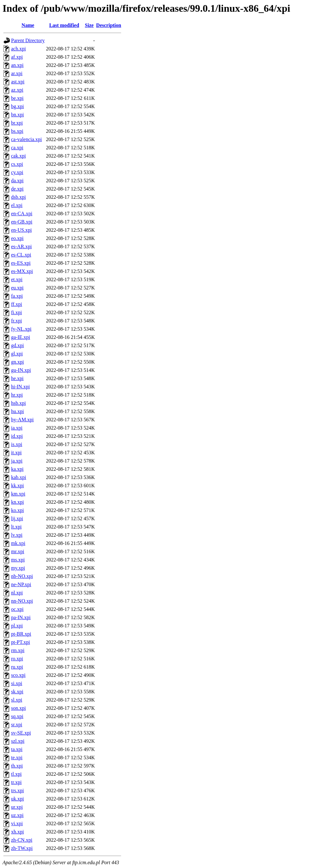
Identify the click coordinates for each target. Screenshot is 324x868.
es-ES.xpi (21, 263)
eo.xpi (17, 238)
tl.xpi (16, 774)
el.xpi (17, 205)
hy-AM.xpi (22, 420)
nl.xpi (17, 593)
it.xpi (16, 453)
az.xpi (17, 90)
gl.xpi (17, 354)
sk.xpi (17, 692)
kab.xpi (19, 477)
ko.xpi (17, 510)
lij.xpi (17, 518)
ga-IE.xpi (21, 337)
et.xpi (17, 279)
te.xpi (17, 758)
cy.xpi (17, 172)
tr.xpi (16, 782)
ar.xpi (17, 73)
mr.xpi (18, 551)
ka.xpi (17, 469)
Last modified (64, 25)
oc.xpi (17, 609)
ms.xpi (18, 560)
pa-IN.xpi (21, 617)
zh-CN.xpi (22, 840)
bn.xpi (17, 115)
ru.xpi (17, 667)
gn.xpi (17, 362)
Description (109, 25)
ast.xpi (18, 82)
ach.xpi (19, 49)
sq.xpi (17, 716)
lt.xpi (16, 527)
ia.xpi (17, 428)
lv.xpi (17, 535)
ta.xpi (17, 749)
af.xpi (17, 57)
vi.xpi (17, 823)
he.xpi (17, 378)
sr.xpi (17, 725)
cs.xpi (17, 164)
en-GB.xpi (22, 222)
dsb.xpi (19, 197)
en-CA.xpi (22, 214)
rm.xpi (18, 650)
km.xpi (18, 494)
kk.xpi (17, 486)
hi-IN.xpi (20, 387)
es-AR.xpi (21, 246)
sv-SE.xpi (21, 733)
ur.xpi (17, 807)
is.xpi (17, 444)
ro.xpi (17, 659)
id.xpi (17, 436)
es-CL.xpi (21, 255)
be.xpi (17, 98)
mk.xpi (18, 543)
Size (89, 25)
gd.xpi (17, 345)
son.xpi (19, 708)
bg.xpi (17, 106)
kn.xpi (17, 502)
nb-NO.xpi (22, 576)
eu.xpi (17, 288)
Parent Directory (28, 40)
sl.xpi (17, 700)
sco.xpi (18, 675)
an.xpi (17, 65)
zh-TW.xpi (22, 848)
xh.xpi (17, 832)
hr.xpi (17, 395)
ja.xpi (17, 461)
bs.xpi (17, 131)
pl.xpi (17, 626)
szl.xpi (18, 741)
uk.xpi (17, 799)
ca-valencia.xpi (26, 139)
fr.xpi (16, 321)
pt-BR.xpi (21, 634)
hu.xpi (17, 411)
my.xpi (18, 568)
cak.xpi (19, 156)
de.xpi (17, 189)
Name (28, 25)
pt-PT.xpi (21, 642)
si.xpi (17, 683)
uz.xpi (17, 815)
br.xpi (17, 123)
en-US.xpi (21, 230)
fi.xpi (16, 312)
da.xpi (17, 181)
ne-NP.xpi (21, 584)
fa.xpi (17, 296)
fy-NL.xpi (21, 329)
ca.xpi (17, 148)
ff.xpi (17, 304)
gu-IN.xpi (21, 370)
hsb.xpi (19, 403)
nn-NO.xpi (22, 601)
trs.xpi (17, 790)
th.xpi (17, 766)
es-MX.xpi (22, 271)
